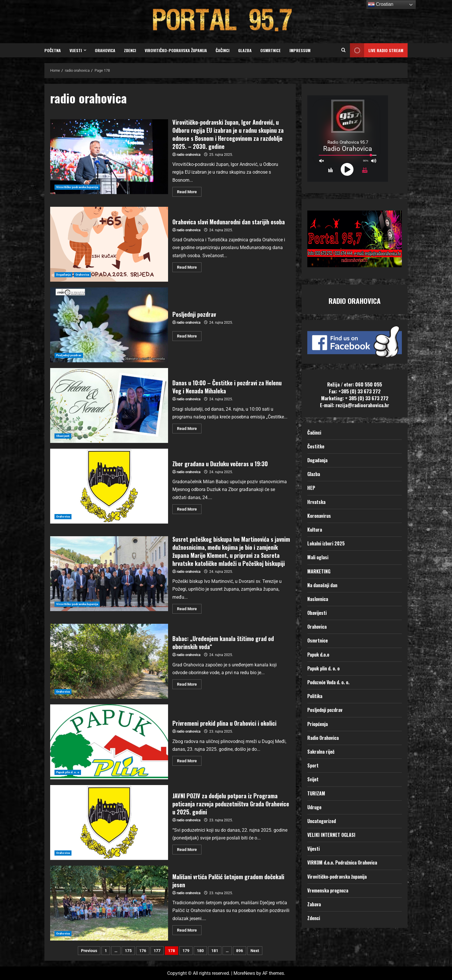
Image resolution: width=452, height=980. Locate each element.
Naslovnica (318, 599)
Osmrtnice (271, 50)
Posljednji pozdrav (109, 325)
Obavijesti (63, 436)
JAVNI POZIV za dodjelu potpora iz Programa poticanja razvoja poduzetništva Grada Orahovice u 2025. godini (109, 822)
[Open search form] (343, 50)
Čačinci (223, 50)
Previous (89, 951)
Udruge (314, 807)
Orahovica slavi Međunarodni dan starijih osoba (109, 244)
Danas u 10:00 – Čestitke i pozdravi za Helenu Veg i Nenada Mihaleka (109, 405)
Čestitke (316, 446)
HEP (311, 488)
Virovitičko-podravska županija (176, 50)
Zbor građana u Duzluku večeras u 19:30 (109, 486)
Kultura (315, 530)
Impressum (300, 50)
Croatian (381, 5)
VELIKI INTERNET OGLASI (331, 835)
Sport (313, 765)
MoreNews (244, 973)
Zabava (314, 904)
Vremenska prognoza (328, 890)
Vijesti (76, 50)
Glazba (245, 50)
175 (128, 951)
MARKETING (319, 571)
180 (200, 951)
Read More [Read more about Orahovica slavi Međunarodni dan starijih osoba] (189, 266)
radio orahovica (189, 155)
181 (215, 951)
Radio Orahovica (323, 738)
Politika (315, 696)
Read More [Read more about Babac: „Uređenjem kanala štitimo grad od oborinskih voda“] (189, 683)
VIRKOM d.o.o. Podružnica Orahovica (342, 863)
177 (157, 951)
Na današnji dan (322, 585)
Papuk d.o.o (318, 655)
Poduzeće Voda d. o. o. (328, 682)
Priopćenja (318, 724)
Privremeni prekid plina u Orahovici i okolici (109, 742)
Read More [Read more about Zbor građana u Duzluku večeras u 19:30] (189, 508)
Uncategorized (322, 821)
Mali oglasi (318, 557)
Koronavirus (319, 516)
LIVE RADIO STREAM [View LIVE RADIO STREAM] (377, 50)
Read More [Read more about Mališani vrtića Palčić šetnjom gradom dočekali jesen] (189, 929)
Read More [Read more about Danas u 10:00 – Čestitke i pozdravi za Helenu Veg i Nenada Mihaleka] (189, 427)
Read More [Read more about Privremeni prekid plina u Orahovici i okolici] (189, 760)
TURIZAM (316, 793)
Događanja (63, 275)
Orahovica (105, 50)
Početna (53, 50)
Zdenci (130, 50)
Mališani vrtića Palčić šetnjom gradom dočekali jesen (109, 903)
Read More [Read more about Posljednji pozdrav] (189, 335)
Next (255, 951)
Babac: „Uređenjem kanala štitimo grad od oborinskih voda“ (109, 661)
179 (186, 951)
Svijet (313, 779)
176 (143, 951)
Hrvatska (316, 502)
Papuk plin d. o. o (68, 772)
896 (240, 951)
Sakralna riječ (321, 752)
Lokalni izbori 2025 (326, 543)
